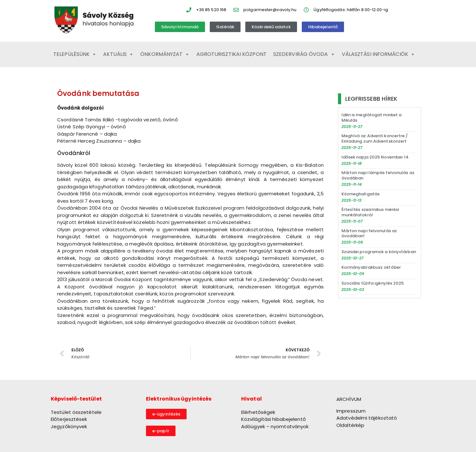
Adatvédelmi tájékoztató (367, 418)
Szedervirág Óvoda (304, 54)
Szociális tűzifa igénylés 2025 (373, 283)
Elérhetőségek (258, 412)
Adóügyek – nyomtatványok (275, 426)
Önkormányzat (165, 54)
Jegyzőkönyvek (69, 426)
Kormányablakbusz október (371, 267)
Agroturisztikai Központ (231, 54)
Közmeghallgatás (361, 194)
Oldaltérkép (350, 425)
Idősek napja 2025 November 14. (376, 157)
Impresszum (351, 411)
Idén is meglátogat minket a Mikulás (372, 118)
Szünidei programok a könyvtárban (379, 252)
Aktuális (118, 54)
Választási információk (378, 54)
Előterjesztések (69, 419)
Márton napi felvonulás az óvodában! (369, 233)
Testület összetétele (76, 412)
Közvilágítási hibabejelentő (274, 419)
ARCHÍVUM (349, 399)
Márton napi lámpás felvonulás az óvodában (378, 175)
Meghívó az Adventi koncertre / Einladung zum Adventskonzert (375, 138)
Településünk (75, 54)
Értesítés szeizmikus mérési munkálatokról (370, 212)
